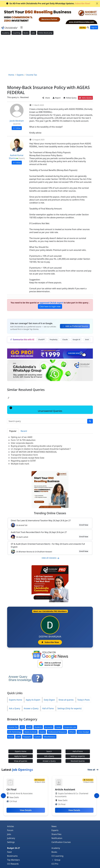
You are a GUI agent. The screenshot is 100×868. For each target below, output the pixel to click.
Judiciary (11, 838)
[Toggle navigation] (21, 27)
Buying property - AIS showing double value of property (37, 446)
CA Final (11, 789)
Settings (11, 842)
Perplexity (54, 339)
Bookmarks (12, 856)
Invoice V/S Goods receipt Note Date (28, 458)
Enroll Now (84, 525)
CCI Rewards (13, 864)
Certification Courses (61, 842)
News (54, 826)
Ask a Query (85, 98)
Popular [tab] (13, 431)
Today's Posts (83, 700)
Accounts (49, 727)
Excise (11, 737)
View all (93, 770)
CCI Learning (57, 856)
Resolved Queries (78, 761)
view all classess (50, 558)
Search (49, 751)
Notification (57, 838)
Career (58, 727)
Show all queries (66, 700)
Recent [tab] (24, 431)
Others (72, 732)
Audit (29, 727)
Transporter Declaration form (24, 455)
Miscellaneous (50, 737)
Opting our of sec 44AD (22, 437)
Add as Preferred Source (75, 326)
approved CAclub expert (52, 303)
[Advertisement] (50, 54)
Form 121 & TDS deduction (23, 440)
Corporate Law (70, 727)
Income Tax (13, 727)
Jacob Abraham (17, 121)
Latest (17, 770)
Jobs (33, 33)
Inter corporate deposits (22, 443)
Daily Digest (49, 700)
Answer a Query (31, 708)
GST (22, 727)
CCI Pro (55, 864)
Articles (11, 826)
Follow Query (70, 98)
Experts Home (16, 700)
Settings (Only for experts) (69, 708)
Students (38, 727)
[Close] (97, 3)
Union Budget (83, 732)
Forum (10, 830)
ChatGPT (41, 339)
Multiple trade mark (20, 464)
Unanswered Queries (36, 410)
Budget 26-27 (14, 848)
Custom (38, 737)
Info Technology (15, 732)
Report (57, 98)
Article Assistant (65, 789)
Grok (87, 339)
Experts (55, 830)
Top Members (13, 860)
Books (26, 33)
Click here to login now (50, 306)
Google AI (76, 339)
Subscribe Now (50, 642)
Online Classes (50, 513)
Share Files (56, 834)
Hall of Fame (48, 708)
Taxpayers (27, 737)
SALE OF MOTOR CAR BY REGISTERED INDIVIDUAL (34, 452)
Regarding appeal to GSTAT (23, 461)
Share (46, 98)
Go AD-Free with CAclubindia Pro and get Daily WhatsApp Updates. (48, 3)
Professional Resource (57, 732)
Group (56, 860)
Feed (9, 852)
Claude (65, 339)
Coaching (16, 33)
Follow (17, 128)
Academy (6, 33)
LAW (18, 737)
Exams (42, 732)
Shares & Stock (30, 732)
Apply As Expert (33, 700)
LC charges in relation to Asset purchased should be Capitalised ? (41, 449)
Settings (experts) (78, 756)
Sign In (94, 27)
